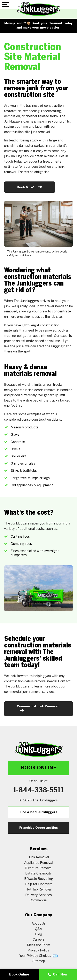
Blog (39, 934)
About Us (39, 924)
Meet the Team (38, 945)
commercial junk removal (23, 692)
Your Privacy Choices (38, 956)
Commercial (38, 900)
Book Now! (30, 187)
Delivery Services (38, 895)
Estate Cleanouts (38, 874)
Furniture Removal (39, 868)
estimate (11, 167)
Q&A (38, 929)
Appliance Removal (39, 863)
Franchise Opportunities (39, 828)
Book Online (39, 768)
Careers (39, 940)
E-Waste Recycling (39, 879)
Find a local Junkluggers (38, 812)
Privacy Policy (38, 951)
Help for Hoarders (39, 884)
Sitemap (39, 961)
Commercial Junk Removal (38, 708)
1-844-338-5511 (38, 791)
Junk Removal (38, 857)
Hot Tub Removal (38, 890)
